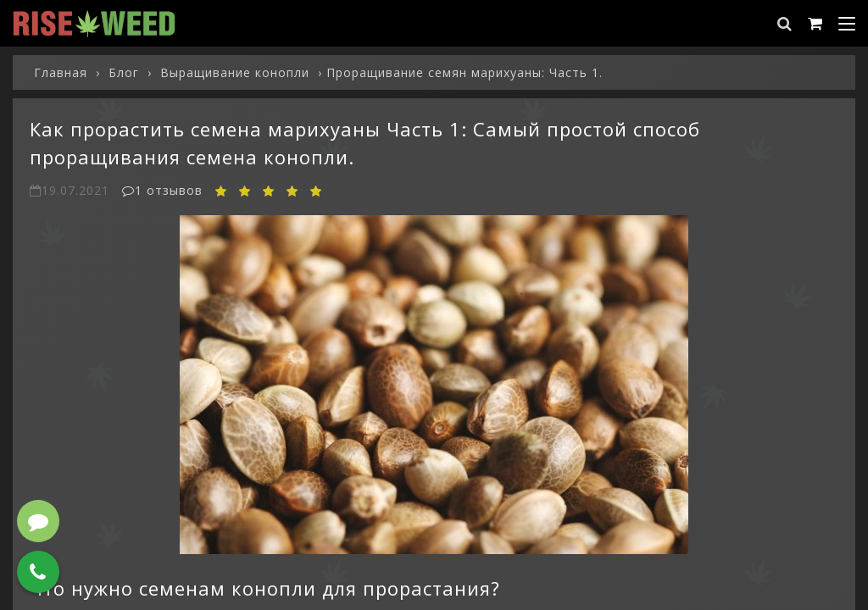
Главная (61, 72)
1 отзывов (162, 190)
